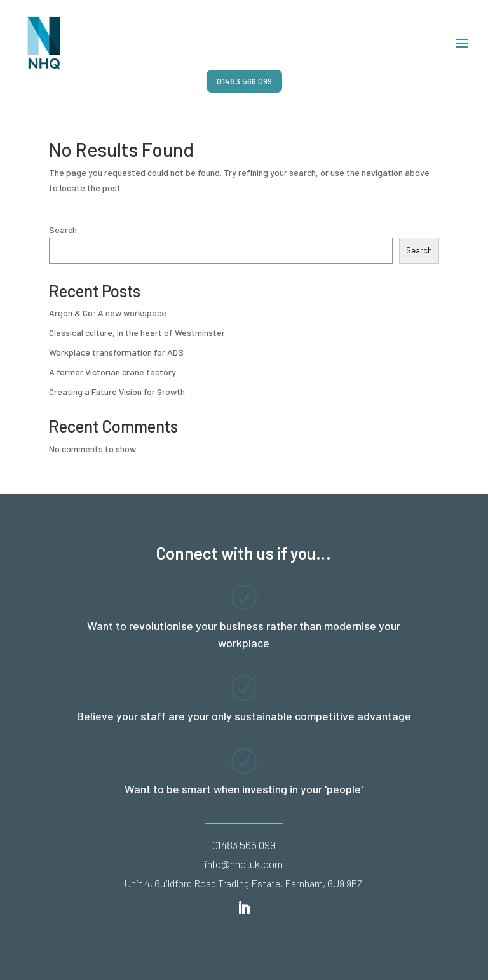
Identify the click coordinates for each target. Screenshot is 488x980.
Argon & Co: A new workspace (108, 313)
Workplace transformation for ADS (116, 352)
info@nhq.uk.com (244, 864)
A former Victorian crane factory (112, 372)
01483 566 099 (244, 81)
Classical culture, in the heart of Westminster (137, 332)
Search (63, 230)
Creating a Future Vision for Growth (117, 392)
